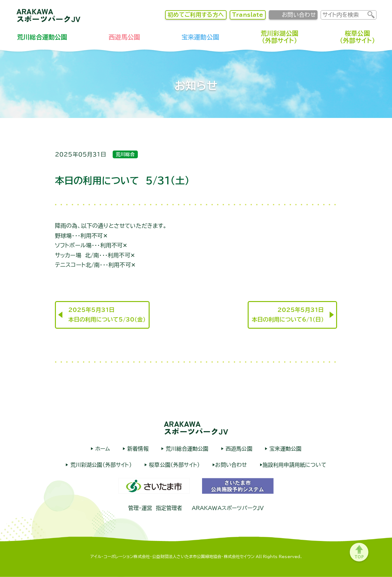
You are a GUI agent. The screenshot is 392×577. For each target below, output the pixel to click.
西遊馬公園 (124, 37)
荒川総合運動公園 (42, 37)
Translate (248, 15)
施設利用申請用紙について (295, 465)
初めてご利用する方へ (196, 15)
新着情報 (137, 449)
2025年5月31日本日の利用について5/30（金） (107, 315)
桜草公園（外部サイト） (357, 37)
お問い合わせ (299, 15)
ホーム (102, 449)
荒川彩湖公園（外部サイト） (279, 37)
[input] (344, 15)
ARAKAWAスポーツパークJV (49, 15)
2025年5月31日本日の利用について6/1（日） (288, 315)
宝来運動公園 (200, 37)
